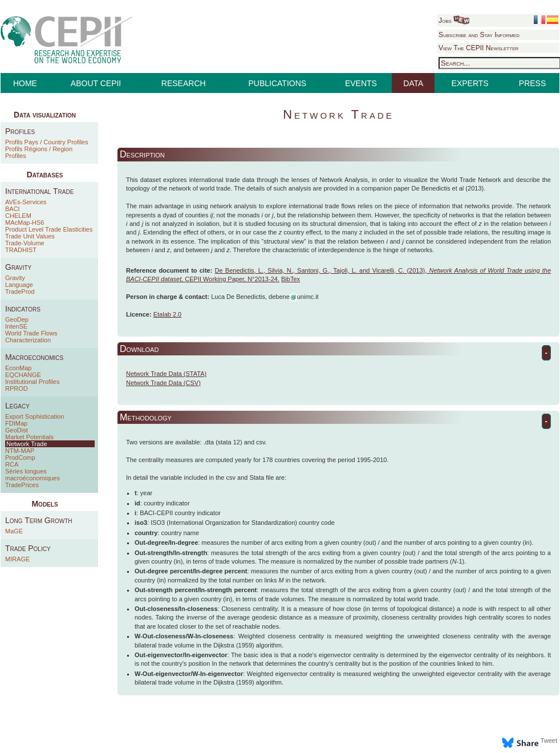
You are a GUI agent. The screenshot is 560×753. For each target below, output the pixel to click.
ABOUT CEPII (96, 83)
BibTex (291, 279)
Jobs (454, 21)
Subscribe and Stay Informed (479, 35)
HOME (25, 83)
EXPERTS (470, 83)
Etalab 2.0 (168, 314)
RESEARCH (184, 83)
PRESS (532, 83)
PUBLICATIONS (278, 83)
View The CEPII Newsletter (478, 48)
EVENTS (361, 83)
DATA (413, 83)
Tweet (549, 740)
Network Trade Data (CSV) (163, 383)
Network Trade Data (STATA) (166, 374)
